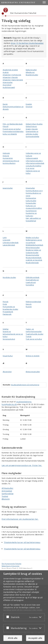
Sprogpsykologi (9, 339)
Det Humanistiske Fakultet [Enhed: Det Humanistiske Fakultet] (12, 564)
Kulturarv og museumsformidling (34, 207)
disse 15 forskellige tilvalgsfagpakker (27, 43)
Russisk (29, 307)
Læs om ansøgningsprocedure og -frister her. (22, 465)
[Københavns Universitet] (5, 12)
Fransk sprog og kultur (12, 129)
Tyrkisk (29, 336)
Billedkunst (30, 72)
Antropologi (7, 491)
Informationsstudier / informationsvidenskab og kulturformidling (35, 163)
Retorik (29, 304)
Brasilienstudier (32, 75)
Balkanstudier (31, 70)
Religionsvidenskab (33, 302)
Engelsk (29, 104)
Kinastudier (30, 188)
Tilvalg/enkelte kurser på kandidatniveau (22, 549)
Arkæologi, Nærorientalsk (13, 80)
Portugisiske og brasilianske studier (10, 308)
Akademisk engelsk (10, 70)
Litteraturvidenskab (11, 243)
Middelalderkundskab (34, 245)
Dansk (5, 104)
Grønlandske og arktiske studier (32, 133)
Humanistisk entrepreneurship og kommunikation (11, 161)
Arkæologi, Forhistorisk (12, 75)
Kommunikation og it (34, 191)
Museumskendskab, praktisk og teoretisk (34, 259)
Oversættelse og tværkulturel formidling (32, 282)
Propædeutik (8, 312)
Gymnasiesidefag (33, 136)
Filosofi (6, 126)
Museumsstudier (32, 255)
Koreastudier (31, 203)
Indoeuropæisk (32, 158)
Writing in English (33, 356)
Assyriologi (7, 85)
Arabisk (6, 72)
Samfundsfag (8, 494)
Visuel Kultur (8, 356)
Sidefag (6, 329)
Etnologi (29, 107)
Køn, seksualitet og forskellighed (33, 219)
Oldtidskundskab (33, 277)
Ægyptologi (7, 372)
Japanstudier (8, 188)
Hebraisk (6, 153)
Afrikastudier (7, 488)
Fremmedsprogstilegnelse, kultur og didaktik (13, 133)
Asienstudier (8, 82)
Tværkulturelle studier (35, 334)
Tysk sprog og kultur (34, 339)
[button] (44, 2)
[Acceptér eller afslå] (8, 617)
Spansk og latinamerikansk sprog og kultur (13, 334)
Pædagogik (7, 314)
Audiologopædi (9, 87)
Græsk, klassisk (32, 129)
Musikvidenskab (32, 263)
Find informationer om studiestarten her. (20, 519)
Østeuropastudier (33, 372)
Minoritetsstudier (33, 248)
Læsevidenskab (9, 245)
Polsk (5, 304)
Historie (6, 156)
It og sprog (30, 168)
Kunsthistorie (31, 211)
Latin (5, 237)
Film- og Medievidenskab (13, 124)
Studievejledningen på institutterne (25, 385)
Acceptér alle (35, 638)
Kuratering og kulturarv (31, 214)
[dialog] (24, 607)
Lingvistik (6, 240)
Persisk (6, 302)
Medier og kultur (32, 237)
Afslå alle (13, 638)
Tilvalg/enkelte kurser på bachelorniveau (22, 542)
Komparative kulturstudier (31, 199)
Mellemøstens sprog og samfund (34, 241)
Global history (31, 126)
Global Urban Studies (34, 124)
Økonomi (6, 499)
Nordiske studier (9, 277)
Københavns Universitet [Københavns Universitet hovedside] (11, 566)
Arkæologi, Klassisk (10, 77)
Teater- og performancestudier (34, 330)
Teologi (5, 496)
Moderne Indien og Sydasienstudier (33, 251)
